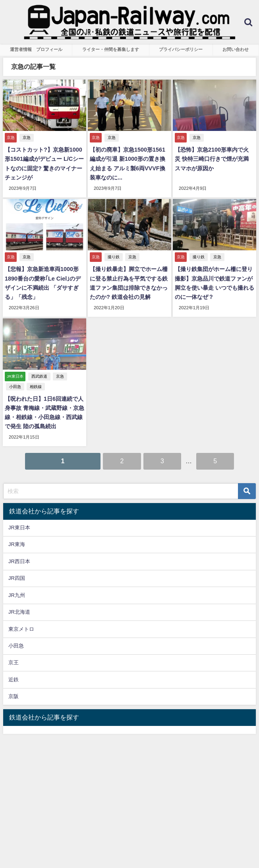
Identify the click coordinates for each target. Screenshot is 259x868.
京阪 (14, 696)
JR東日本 (19, 528)
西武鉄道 (39, 376)
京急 (27, 138)
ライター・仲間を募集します (111, 49)
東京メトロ (21, 629)
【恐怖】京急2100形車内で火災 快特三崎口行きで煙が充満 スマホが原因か (212, 159)
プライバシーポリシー (181, 49)
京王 (14, 662)
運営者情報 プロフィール (36, 49)
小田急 (15, 387)
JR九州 (17, 595)
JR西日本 (19, 561)
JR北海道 (19, 612)
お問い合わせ (236, 49)
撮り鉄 (114, 257)
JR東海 (17, 544)
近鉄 (14, 680)
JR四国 (17, 578)
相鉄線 (36, 387)
